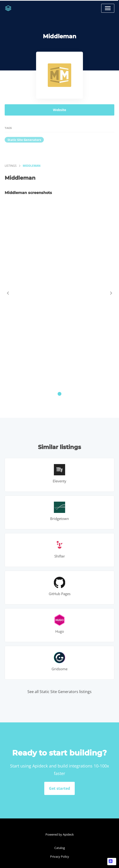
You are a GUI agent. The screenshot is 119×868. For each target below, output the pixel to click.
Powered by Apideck (60, 834)
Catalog (60, 848)
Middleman (32, 166)
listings (11, 166)
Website (59, 110)
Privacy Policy (60, 856)
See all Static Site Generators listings (59, 692)
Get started (59, 788)
